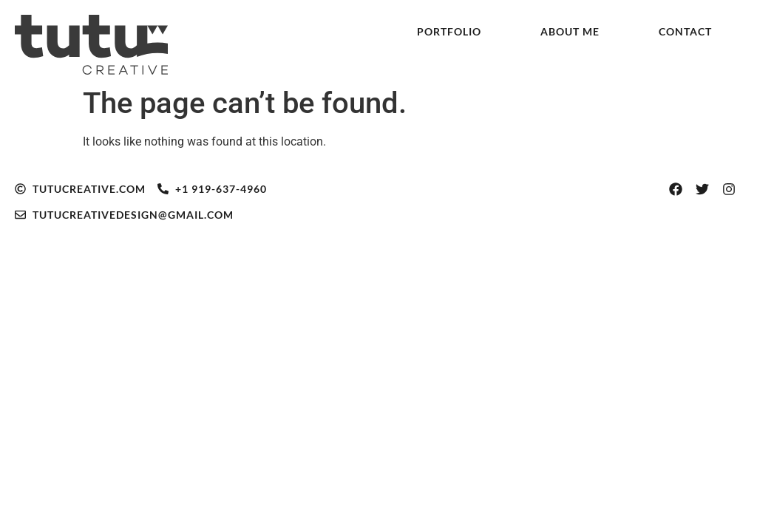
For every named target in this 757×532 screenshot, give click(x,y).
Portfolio (449, 31)
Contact (685, 31)
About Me (570, 31)
